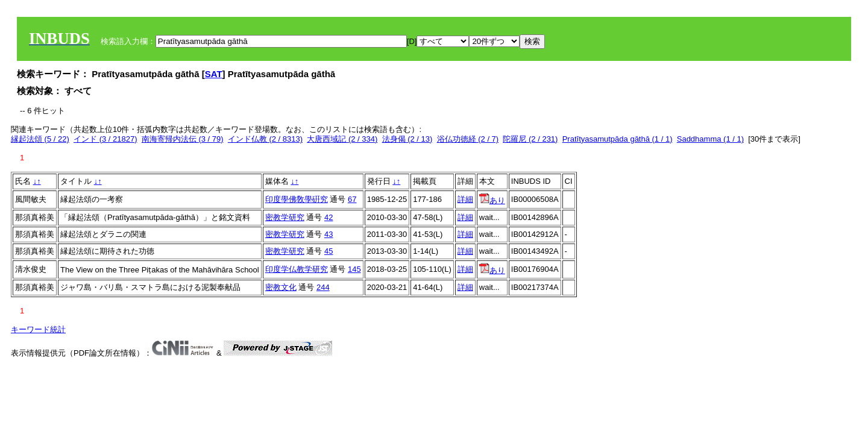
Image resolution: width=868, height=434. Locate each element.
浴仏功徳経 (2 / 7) (468, 139)
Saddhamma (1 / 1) (710, 139)
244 (323, 287)
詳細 (465, 199)
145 (354, 269)
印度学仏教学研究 (297, 269)
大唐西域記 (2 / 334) (342, 139)
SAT (214, 74)
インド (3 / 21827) (105, 139)
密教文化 (281, 287)
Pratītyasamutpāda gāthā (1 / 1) (618, 139)
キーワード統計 (38, 329)
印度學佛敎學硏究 (297, 199)
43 (329, 234)
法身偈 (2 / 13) (407, 139)
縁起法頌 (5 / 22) (40, 139)
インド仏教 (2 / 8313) (265, 139)
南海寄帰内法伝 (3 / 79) (183, 139)
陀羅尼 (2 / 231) (530, 139)
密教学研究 (285, 217)
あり (492, 200)
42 (329, 217)
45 (329, 251)
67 (352, 199)
